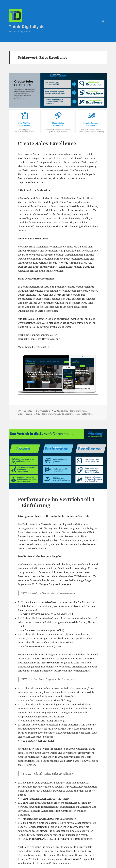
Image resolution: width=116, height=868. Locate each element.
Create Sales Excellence (47, 143)
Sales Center (38, 647)
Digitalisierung (25, 414)
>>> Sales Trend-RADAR (42, 614)
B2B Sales (59, 411)
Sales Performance (84, 414)
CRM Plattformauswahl (75, 411)
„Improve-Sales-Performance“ (80, 162)
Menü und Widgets (103, 25)
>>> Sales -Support (37, 630)
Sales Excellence (67, 414)
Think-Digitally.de (27, 26)
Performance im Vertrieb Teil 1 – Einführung (56, 502)
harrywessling (43, 411)
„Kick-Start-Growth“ (79, 158)
